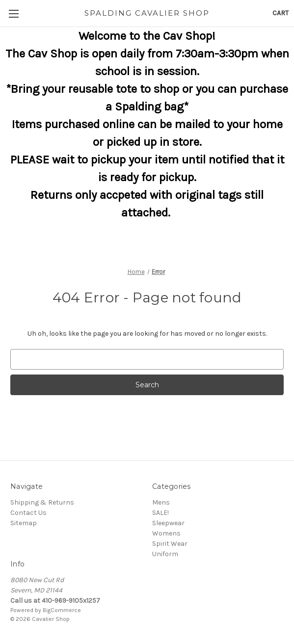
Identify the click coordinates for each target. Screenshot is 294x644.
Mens (161, 502)
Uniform (165, 554)
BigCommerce (62, 610)
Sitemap (24, 523)
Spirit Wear (170, 544)
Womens (166, 533)
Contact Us (28, 513)
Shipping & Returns (42, 502)
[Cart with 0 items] (281, 13)
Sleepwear (168, 523)
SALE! (160, 513)
